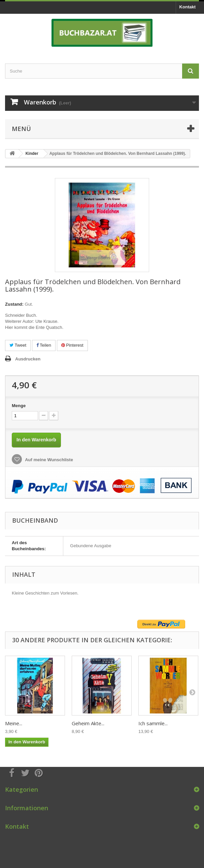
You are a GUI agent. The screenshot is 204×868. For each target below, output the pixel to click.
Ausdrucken (28, 359)
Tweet (18, 345)
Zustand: (14, 304)
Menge (19, 406)
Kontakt (188, 7)
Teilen (44, 345)
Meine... (14, 723)
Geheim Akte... (88, 723)
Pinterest (72, 345)
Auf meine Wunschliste (48, 460)
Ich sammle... (153, 723)
